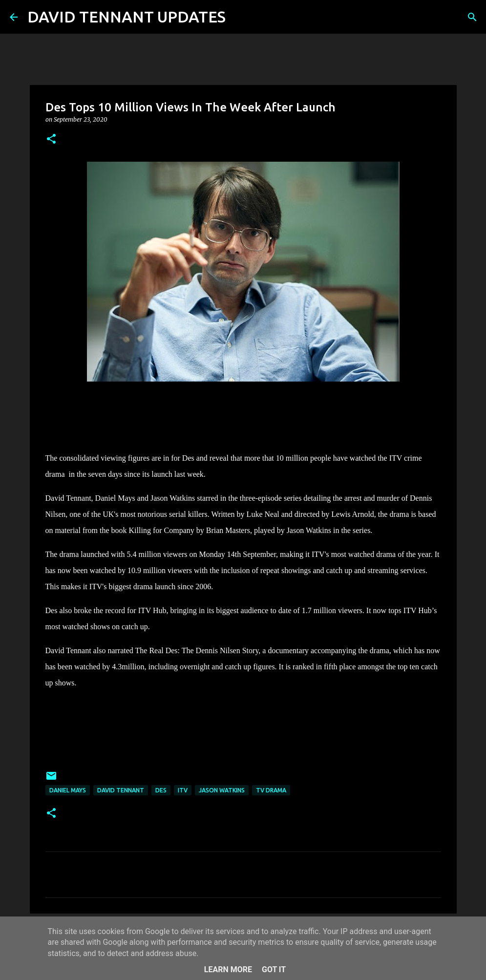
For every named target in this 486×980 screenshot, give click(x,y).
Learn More (228, 969)
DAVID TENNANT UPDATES (127, 17)
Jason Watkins (222, 790)
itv (183, 790)
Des (161, 790)
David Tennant (121, 790)
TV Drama (271, 790)
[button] (51, 139)
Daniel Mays (68, 790)
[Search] (239, 17)
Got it (274, 969)
